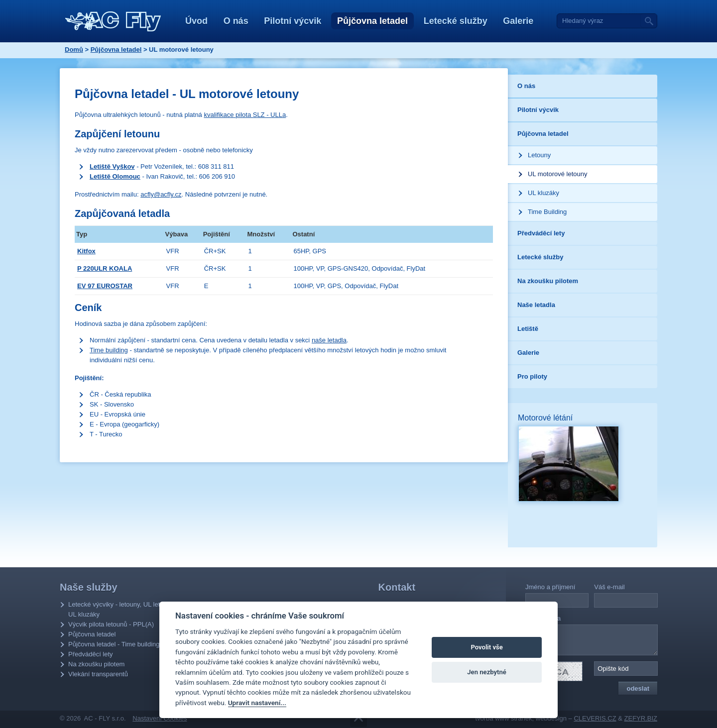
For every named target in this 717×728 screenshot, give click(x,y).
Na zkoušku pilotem (96, 664)
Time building (109, 350)
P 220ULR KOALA (105, 268)
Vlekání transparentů (98, 674)
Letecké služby (456, 21)
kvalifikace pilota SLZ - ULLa (245, 115)
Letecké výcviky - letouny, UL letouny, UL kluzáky (122, 609)
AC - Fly (113, 21)
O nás (236, 21)
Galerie (518, 21)
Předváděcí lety (91, 654)
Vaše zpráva (543, 618)
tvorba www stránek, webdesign (521, 718)
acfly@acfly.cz (161, 194)
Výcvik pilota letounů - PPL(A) (111, 624)
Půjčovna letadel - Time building (114, 644)
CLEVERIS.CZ (595, 718)
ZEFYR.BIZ (641, 718)
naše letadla (329, 340)
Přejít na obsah (358, 719)
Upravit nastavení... (257, 703)
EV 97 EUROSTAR (105, 286)
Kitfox (86, 251)
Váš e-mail (609, 587)
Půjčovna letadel (372, 21)
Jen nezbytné (487, 672)
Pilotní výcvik (293, 21)
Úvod (196, 21)
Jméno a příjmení (550, 587)
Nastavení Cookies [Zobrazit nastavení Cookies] (160, 718)
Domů (74, 50)
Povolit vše (486, 647)
